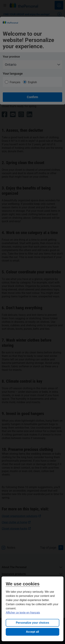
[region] (32, 609)
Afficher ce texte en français (23, 613)
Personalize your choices (32, 623)
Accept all (33, 632)
